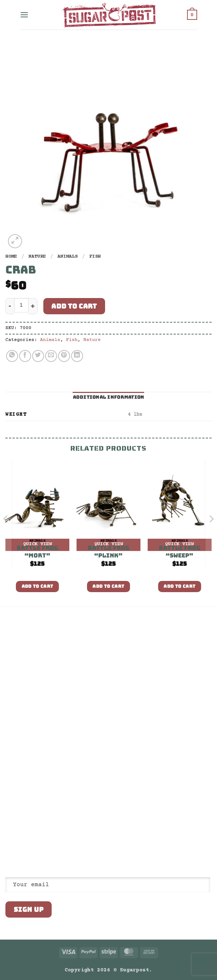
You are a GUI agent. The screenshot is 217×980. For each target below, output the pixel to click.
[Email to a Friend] (51, 356)
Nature (37, 257)
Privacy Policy (26, 648)
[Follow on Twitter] (27, 831)
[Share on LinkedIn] (77, 356)
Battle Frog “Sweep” (180, 552)
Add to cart (74, 306)
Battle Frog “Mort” (37, 552)
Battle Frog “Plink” (108, 552)
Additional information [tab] (109, 397)
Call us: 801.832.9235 (36, 787)
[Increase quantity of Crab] (33, 306)
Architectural (24, 684)
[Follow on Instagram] (19, 831)
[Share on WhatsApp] (12, 356)
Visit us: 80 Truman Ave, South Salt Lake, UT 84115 (42, 814)
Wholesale (18, 672)
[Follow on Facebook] (10, 831)
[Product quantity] (21, 305)
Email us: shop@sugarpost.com (46, 799)
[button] (24, 15)
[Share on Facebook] (25, 356)
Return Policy (24, 660)
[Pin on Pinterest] (64, 356)
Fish (95, 257)
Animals (68, 257)
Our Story (18, 635)
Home (11, 257)
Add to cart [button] (38, 586)
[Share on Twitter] (38, 356)
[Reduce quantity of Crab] (10, 306)
